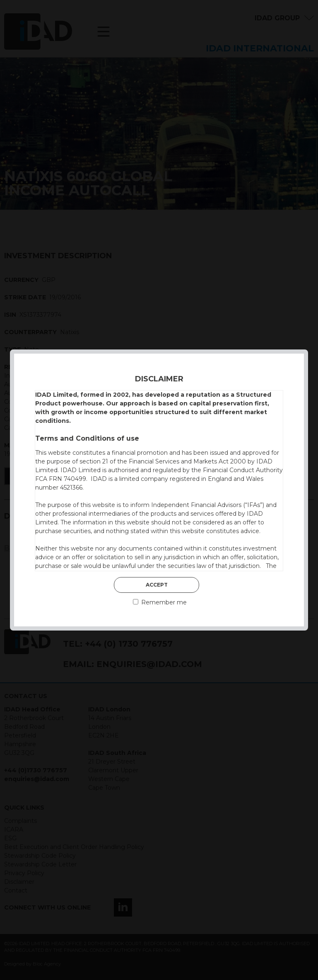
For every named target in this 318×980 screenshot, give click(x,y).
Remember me (160, 602)
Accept (157, 585)
